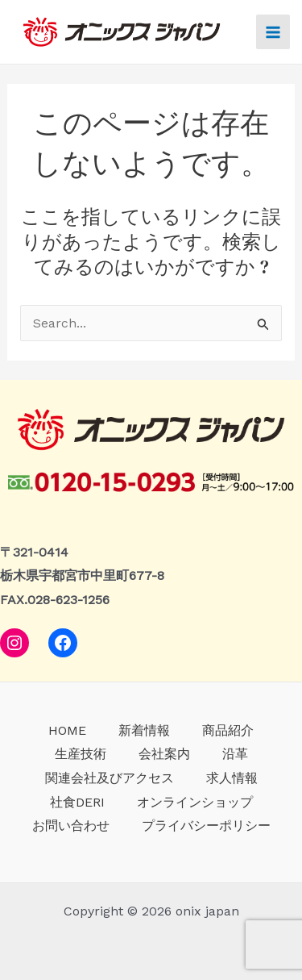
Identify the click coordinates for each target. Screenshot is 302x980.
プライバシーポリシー (206, 826)
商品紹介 (228, 730)
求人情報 (232, 778)
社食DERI (77, 802)
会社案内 (164, 754)
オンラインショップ (195, 802)
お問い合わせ (71, 826)
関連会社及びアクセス (110, 778)
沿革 (235, 754)
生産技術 (81, 754)
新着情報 (144, 730)
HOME (67, 730)
